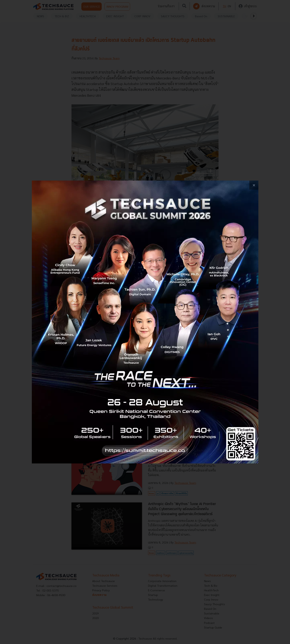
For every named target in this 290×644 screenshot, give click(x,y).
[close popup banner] (254, 185)
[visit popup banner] (145, 322)
